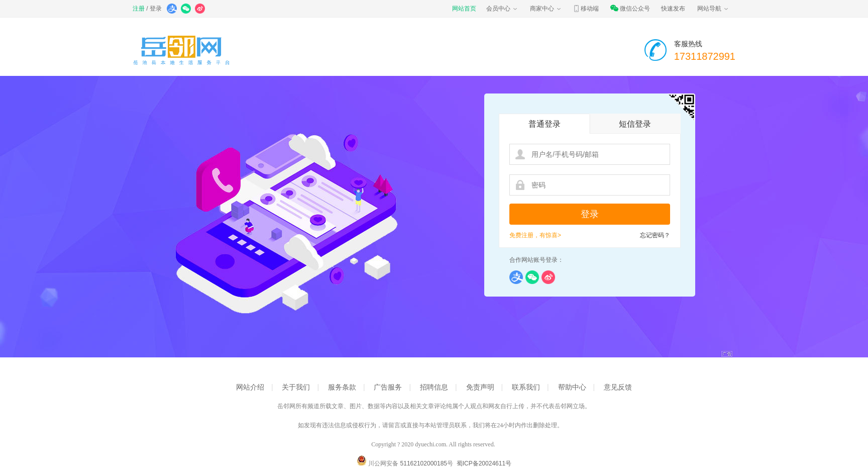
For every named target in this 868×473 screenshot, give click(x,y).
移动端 (586, 9)
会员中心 (502, 9)
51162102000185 (424, 463)
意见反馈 (618, 387)
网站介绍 (250, 387)
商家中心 (546, 9)
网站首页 (464, 9)
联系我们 (526, 387)
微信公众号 (630, 9)
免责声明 (480, 387)
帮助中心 (572, 387)
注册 (139, 9)
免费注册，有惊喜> (535, 235)
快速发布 (673, 9)
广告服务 (388, 387)
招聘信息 (434, 387)
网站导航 (713, 9)
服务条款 (342, 387)
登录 (156, 9)
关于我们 (296, 387)
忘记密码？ (655, 235)
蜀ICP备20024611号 (484, 463)
